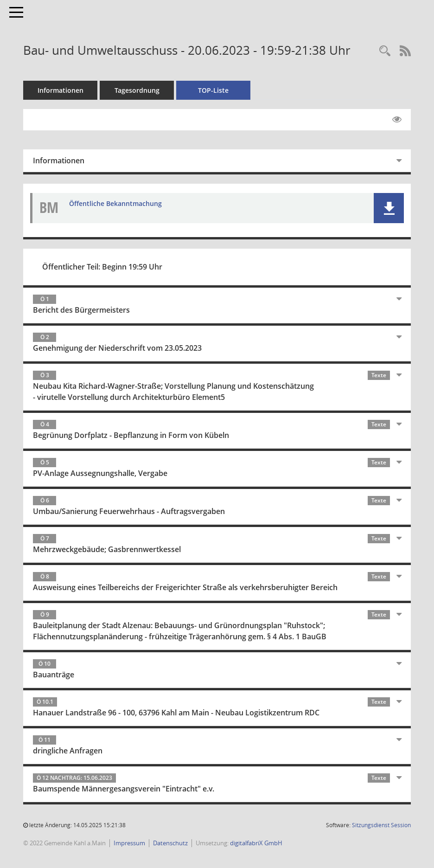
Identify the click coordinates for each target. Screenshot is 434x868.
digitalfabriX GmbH (256, 843)
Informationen (61, 90)
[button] (389, 208)
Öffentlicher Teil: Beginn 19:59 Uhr (102, 267)
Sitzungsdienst (381, 825)
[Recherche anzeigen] (385, 51)
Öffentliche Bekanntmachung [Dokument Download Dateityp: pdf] (115, 203)
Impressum (129, 843)
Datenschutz (170, 843)
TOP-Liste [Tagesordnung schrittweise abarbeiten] (213, 90)
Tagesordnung (137, 90)
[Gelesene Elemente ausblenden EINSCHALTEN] (397, 120)
